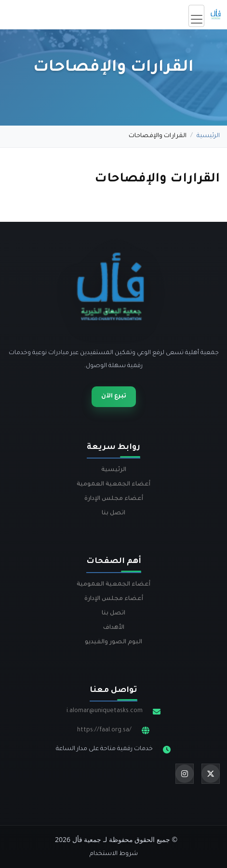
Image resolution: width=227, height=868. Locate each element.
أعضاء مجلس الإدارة (114, 499)
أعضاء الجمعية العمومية (113, 485)
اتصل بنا (113, 513)
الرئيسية (208, 136)
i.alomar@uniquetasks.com (105, 711)
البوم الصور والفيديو (113, 642)
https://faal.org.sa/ (104, 730)
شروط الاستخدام (114, 854)
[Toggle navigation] (196, 16)
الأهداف (114, 628)
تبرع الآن (114, 396)
